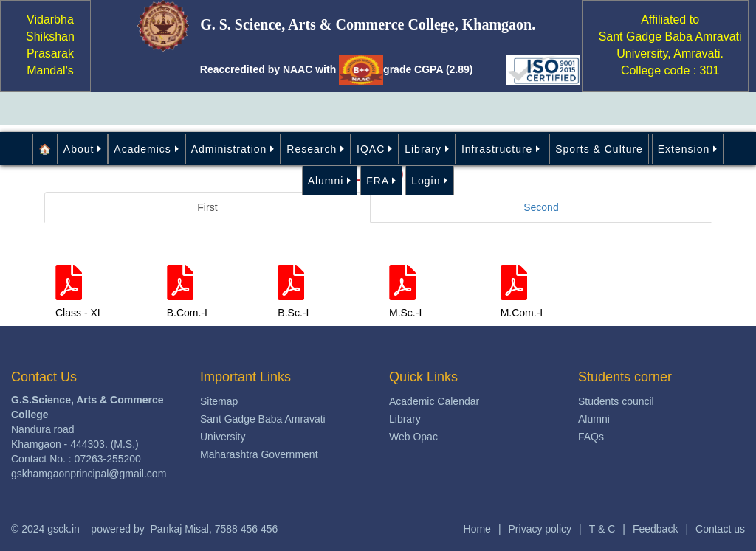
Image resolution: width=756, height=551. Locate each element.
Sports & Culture (599, 149)
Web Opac (413, 437)
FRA (381, 181)
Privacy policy (540, 529)
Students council (616, 401)
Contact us (720, 529)
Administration (233, 149)
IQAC (375, 149)
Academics (146, 149)
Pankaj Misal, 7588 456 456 (214, 529)
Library (427, 149)
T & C (602, 529)
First (207, 207)
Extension (688, 149)
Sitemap (219, 401)
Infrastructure (501, 149)
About (83, 149)
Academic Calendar (434, 401)
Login (430, 181)
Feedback (655, 529)
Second (541, 207)
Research (316, 149)
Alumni (330, 181)
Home (477, 529)
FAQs (591, 437)
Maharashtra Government (259, 454)
